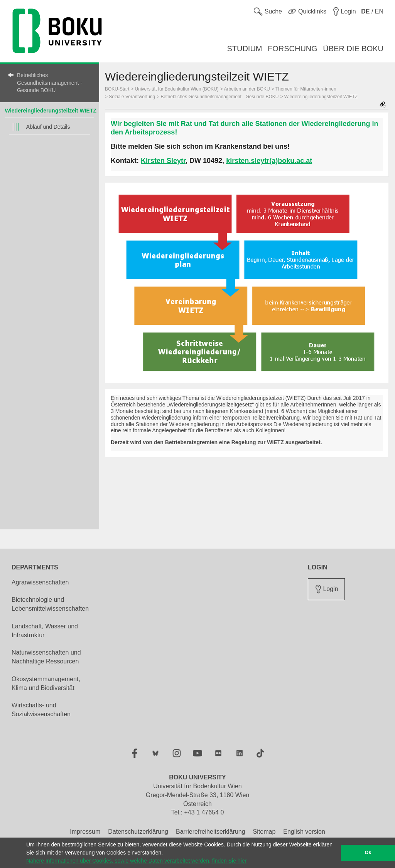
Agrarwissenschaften (40, 582)
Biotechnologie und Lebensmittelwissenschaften (50, 604)
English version (304, 832)
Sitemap (264, 832)
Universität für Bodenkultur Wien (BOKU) (177, 89)
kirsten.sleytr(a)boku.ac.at (269, 161)
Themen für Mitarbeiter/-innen (306, 89)
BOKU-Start (117, 89)
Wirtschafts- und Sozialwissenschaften (41, 710)
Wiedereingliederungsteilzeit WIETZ (51, 111)
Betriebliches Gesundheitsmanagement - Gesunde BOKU (50, 83)
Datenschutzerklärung (138, 832)
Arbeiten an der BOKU (247, 89)
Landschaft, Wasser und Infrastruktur (45, 631)
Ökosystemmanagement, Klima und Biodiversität (46, 683)
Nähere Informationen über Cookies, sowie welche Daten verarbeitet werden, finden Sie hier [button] (136, 861)
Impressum (85, 832)
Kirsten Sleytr (163, 161)
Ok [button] (368, 853)
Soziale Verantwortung (132, 97)
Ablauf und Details (48, 127)
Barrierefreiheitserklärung (211, 832)
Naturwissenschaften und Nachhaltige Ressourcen (46, 657)
